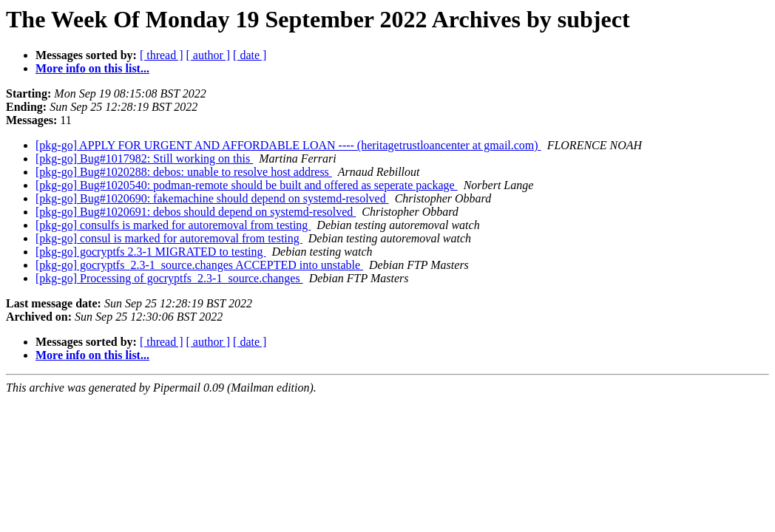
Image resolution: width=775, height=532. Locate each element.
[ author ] (209, 55)
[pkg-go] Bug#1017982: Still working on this (144, 158)
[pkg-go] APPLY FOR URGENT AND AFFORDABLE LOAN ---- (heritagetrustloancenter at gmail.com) (288, 145)
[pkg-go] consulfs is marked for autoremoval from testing (173, 225)
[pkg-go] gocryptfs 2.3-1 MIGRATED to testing (151, 252)
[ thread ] (162, 55)
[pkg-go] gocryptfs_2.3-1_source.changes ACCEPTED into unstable (199, 265)
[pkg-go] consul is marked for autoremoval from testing (169, 238)
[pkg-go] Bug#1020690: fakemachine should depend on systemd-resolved (212, 198)
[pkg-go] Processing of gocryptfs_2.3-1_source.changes (169, 278)
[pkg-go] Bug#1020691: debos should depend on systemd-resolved (196, 212)
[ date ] (250, 55)
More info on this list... (92, 68)
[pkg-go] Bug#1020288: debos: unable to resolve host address (184, 172)
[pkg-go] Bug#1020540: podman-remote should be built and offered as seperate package (247, 185)
